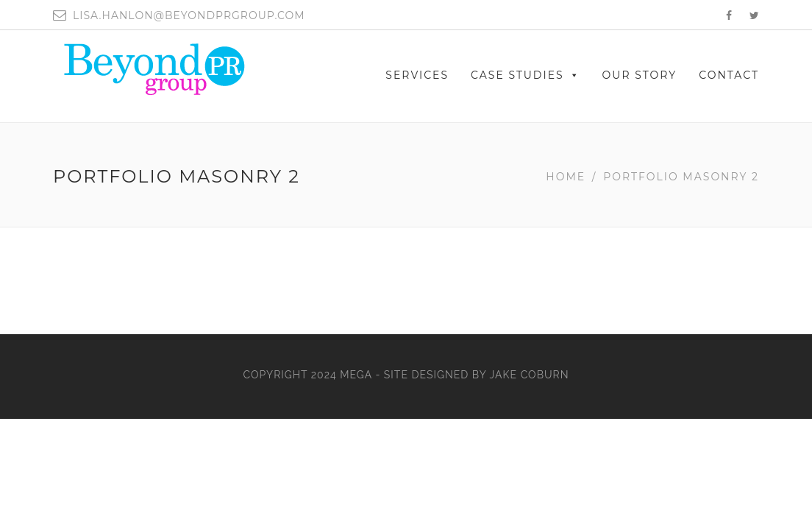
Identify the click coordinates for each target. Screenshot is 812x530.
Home (566, 177)
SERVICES (417, 75)
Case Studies (526, 75)
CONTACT (729, 75)
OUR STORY (640, 75)
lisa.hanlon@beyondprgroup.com (189, 15)
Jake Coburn (530, 375)
